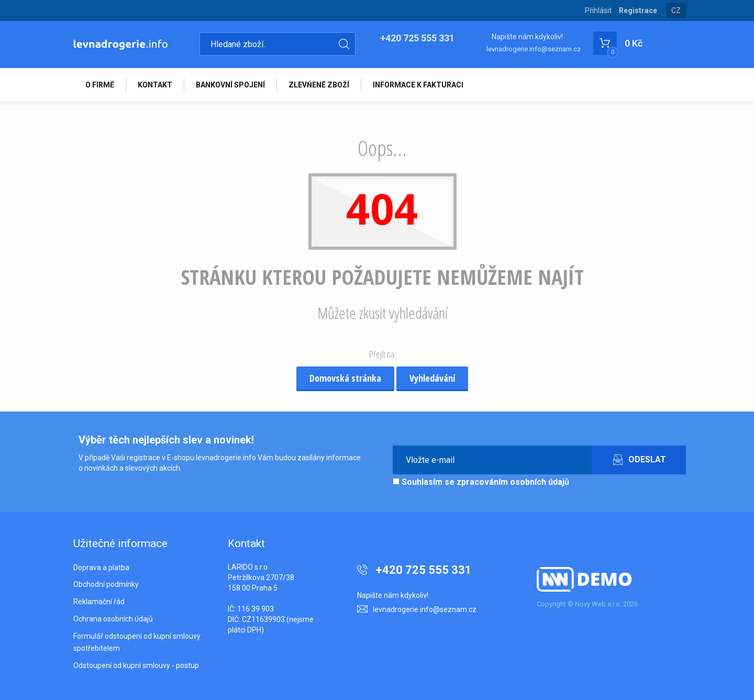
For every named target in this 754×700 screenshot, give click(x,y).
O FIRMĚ (100, 85)
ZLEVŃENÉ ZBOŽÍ (319, 85)
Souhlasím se (481, 482)
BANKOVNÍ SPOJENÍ (230, 85)
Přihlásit (598, 10)
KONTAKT (155, 85)
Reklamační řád (99, 602)
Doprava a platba (101, 568)
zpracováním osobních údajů (513, 482)
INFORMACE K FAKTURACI (418, 85)
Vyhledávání (432, 378)
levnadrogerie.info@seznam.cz (534, 49)
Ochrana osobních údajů (113, 619)
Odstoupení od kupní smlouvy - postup (136, 665)
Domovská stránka (345, 378)
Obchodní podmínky (106, 584)
